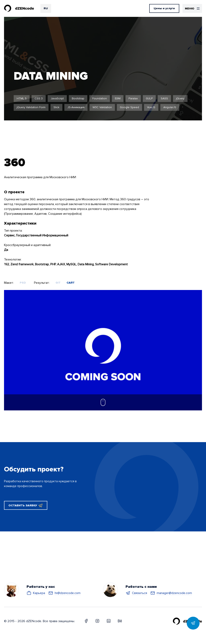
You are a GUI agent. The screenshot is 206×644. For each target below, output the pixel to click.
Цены (164, 8)
